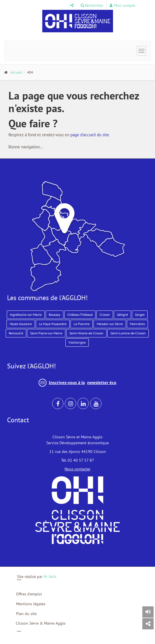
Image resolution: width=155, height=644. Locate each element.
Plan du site (26, 614)
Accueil (16, 72)
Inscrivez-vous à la (77, 383)
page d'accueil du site (90, 135)
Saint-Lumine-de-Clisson (128, 333)
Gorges (140, 315)
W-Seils (50, 577)
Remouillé (16, 333)
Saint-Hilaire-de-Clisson (86, 333)
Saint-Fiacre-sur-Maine (46, 333)
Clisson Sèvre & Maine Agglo (41, 623)
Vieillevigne (77, 342)
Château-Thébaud (80, 315)
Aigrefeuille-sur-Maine (26, 315)
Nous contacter (77, 469)
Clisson (105, 315)
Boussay (55, 315)
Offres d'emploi (29, 594)
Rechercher (92, 5)
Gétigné (122, 315)
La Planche (82, 324)
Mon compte (122, 5)
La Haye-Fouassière (53, 324)
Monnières (137, 324)
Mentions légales (31, 604)
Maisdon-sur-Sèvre (110, 324)
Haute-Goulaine (21, 324)
